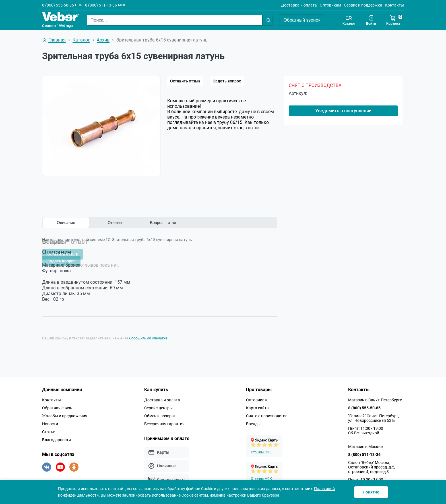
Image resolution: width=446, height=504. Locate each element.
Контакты (395, 5)
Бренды (253, 419)
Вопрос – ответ (164, 223)
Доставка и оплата (299, 5)
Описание (66, 223)
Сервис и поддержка (363, 5)
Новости (50, 419)
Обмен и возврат (160, 411)
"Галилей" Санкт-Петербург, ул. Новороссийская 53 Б (374, 414)
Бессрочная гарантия (164, 419)
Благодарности (56, 435)
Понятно (371, 492)
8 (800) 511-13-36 (101, 5)
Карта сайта (257, 403)
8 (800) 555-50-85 (58, 5)
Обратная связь (57, 403)
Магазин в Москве (365, 442)
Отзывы (115, 223)
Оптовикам (330, 5)
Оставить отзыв (185, 81)
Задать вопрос (227, 81)
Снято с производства (267, 411)
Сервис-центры (158, 403)
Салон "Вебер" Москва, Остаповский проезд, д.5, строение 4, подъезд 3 (372, 462)
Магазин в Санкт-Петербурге (375, 395)
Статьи (49, 427)
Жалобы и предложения (65, 411)
